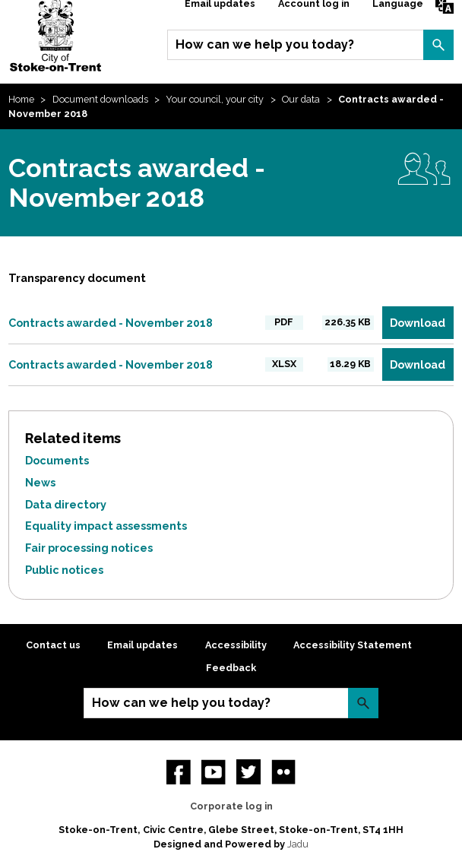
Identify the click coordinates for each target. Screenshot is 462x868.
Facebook (179, 771)
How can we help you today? (265, 44)
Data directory (66, 504)
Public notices (64, 570)
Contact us (53, 645)
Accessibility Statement (353, 645)
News (40, 482)
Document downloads (100, 99)
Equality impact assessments (106, 526)
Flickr (283, 771)
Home (21, 99)
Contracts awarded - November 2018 (111, 323)
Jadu (298, 844)
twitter (248, 771)
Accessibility (236, 645)
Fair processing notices (89, 548)
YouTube (214, 771)
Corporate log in (231, 806)
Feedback (231, 668)
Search (438, 45)
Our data (301, 99)
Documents (57, 460)
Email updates (142, 645)
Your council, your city (215, 99)
